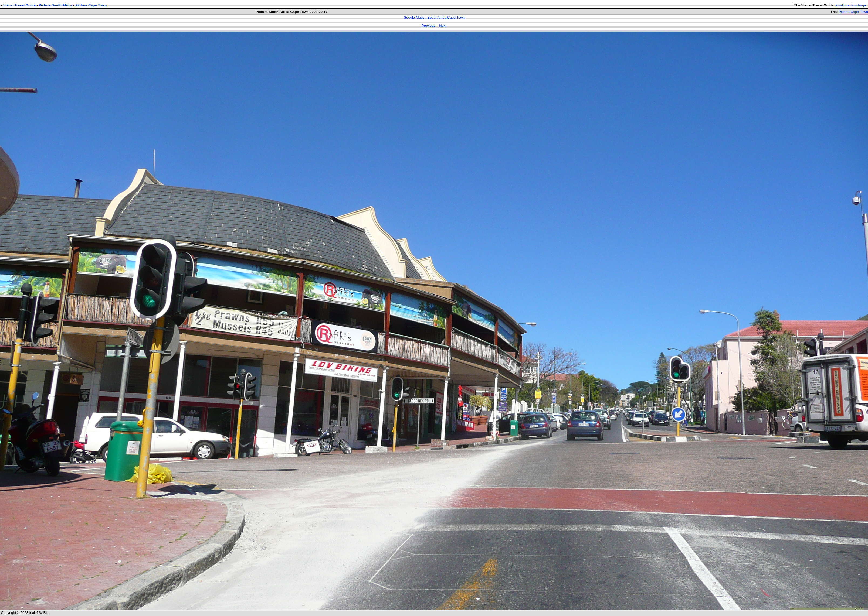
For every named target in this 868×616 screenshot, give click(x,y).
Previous (428, 25)
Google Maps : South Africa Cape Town (434, 17)
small (840, 5)
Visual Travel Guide (19, 5)
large (862, 5)
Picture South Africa (55, 5)
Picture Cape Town (91, 5)
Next (443, 25)
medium (851, 5)
